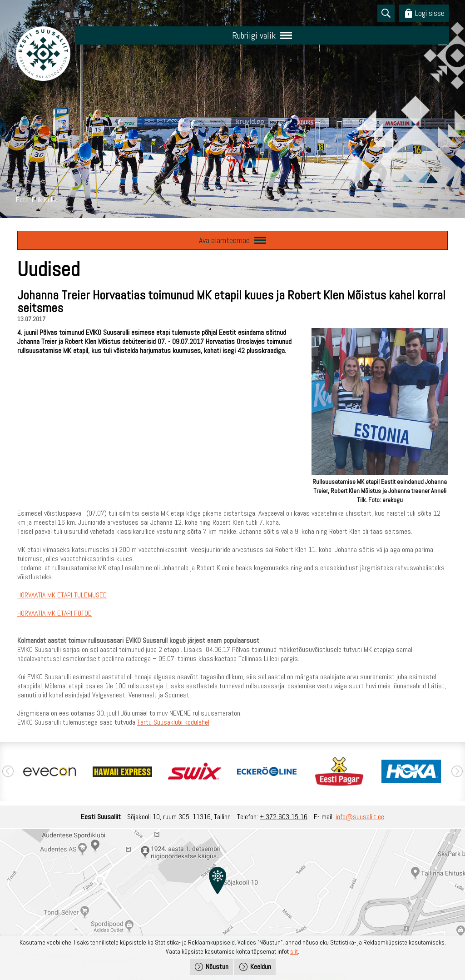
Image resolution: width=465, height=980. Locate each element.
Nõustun (217, 967)
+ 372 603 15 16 (284, 817)
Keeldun (261, 967)
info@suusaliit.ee (360, 817)
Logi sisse (430, 13)
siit (294, 951)
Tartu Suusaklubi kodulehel (173, 722)
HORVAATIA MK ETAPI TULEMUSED (62, 595)
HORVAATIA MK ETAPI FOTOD (54, 613)
